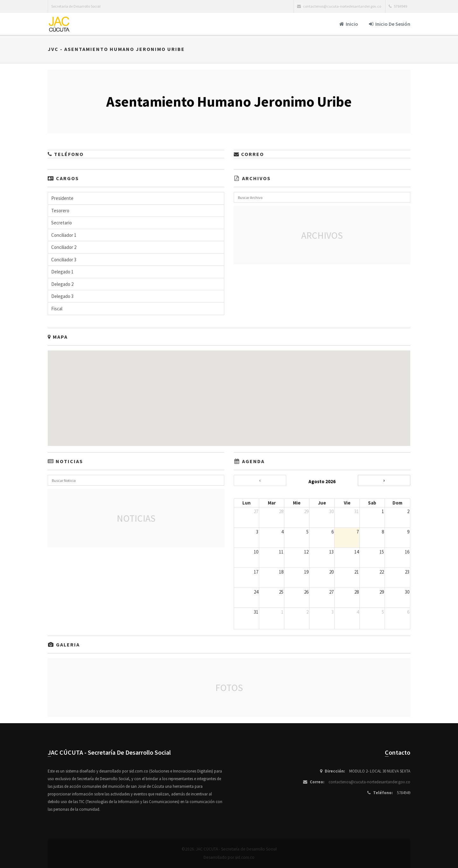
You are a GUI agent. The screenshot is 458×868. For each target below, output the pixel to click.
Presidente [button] (62, 198)
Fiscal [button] (57, 309)
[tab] (136, 198)
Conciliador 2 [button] (64, 247)
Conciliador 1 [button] (64, 235)
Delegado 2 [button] (62, 284)
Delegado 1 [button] (62, 272)
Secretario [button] (62, 223)
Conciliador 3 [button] (64, 260)
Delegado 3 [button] (62, 296)
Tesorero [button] (60, 211)
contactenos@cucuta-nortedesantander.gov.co (369, 782)
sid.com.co (245, 857)
